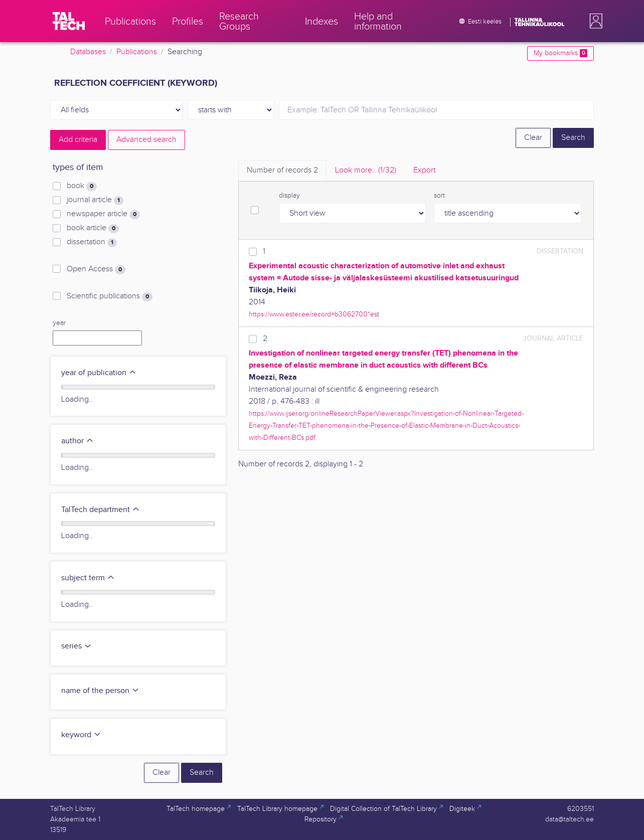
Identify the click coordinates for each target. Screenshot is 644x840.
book (82, 186)
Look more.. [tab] (366, 170)
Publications (137, 52)
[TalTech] (69, 21)
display (289, 196)
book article (93, 228)
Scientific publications (110, 296)
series (76, 646)
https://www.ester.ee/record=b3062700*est (314, 314)
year (59, 323)
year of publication (99, 373)
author (77, 441)
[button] (594, 21)
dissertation (92, 242)
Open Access (96, 269)
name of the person (100, 691)
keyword (81, 735)
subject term (88, 578)
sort (439, 196)
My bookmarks (560, 53)
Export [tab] (424, 170)
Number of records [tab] (282, 170)
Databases (88, 52)
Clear (533, 138)
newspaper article (103, 214)
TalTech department (101, 510)
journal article (95, 200)
